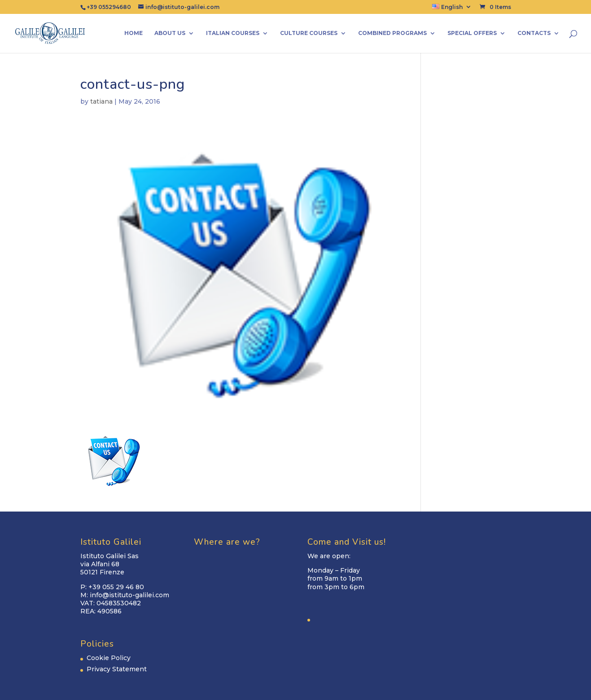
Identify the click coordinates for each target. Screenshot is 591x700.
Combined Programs (392, 33)
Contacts (534, 33)
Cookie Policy (109, 658)
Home (134, 33)
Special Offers (472, 33)
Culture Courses (309, 33)
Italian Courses (233, 33)
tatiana (101, 101)
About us (170, 33)
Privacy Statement (117, 669)
